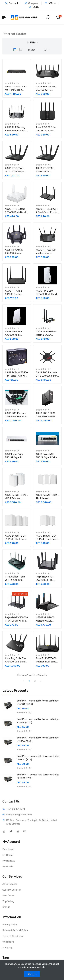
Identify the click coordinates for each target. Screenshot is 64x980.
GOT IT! (32, 974)
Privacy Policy (10, 925)
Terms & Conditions (13, 936)
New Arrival (8, 896)
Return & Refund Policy (15, 930)
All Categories (10, 884)
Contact (12, 3)
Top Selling (8, 901)
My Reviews (9, 861)
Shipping (7, 948)
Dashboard (8, 849)
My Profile (8, 867)
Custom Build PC (12, 890)
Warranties (8, 942)
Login (34, 7)
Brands (6, 907)
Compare (31, 3)
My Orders (8, 855)
